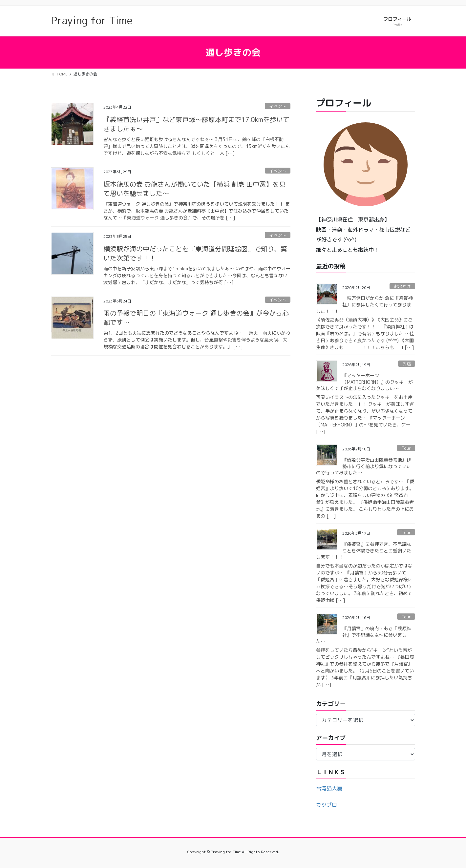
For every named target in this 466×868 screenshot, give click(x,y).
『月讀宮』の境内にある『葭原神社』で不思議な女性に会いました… (364, 635)
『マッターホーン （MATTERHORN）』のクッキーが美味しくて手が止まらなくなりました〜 (364, 382)
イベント (278, 106)
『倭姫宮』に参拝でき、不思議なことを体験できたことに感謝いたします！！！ (364, 550)
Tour (406, 448)
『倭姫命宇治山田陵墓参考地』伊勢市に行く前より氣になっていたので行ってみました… (364, 466)
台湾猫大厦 (329, 788)
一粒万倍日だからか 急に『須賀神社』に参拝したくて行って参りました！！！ (364, 304)
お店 (407, 364)
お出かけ (402, 286)
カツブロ (327, 805)
